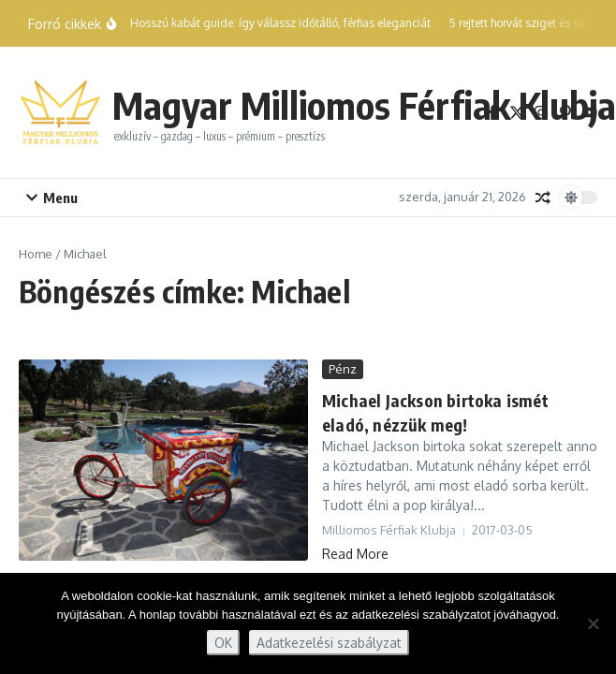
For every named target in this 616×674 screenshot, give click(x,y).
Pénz (343, 369)
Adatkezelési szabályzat (329, 643)
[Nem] (593, 623)
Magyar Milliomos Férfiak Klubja (364, 105)
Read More (355, 554)
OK (223, 643)
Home (36, 254)
